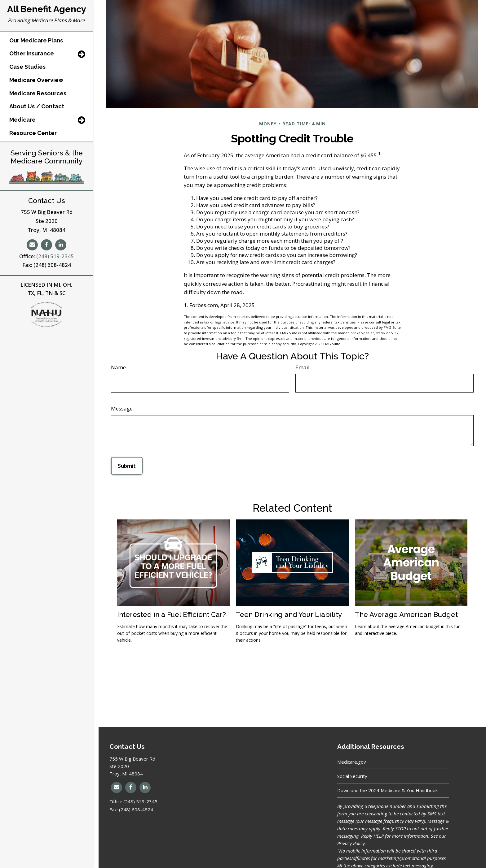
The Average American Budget (406, 614)
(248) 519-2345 (55, 261)
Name (118, 367)
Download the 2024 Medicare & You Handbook (387, 790)
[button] (39, 43)
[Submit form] (127, 466)
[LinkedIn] (61, 250)
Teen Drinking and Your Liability (289, 614)
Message (122, 408)
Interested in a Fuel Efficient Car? (172, 614)
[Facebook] (46, 250)
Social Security (352, 776)
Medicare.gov (352, 762)
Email (303, 367)
